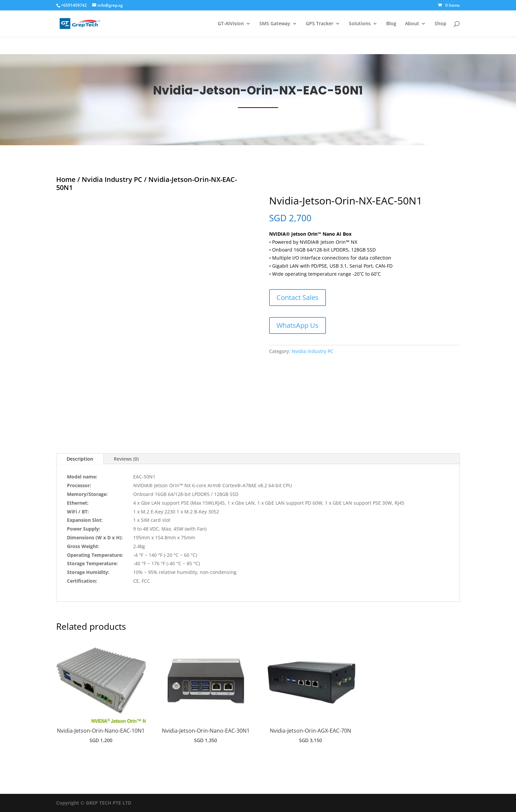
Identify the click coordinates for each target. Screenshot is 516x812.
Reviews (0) (126, 459)
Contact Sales (298, 297)
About (412, 24)
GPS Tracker (320, 24)
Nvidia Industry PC (112, 179)
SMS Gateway (275, 24)
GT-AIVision (231, 24)
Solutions (360, 24)
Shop (440, 24)
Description (80, 459)
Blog (391, 24)
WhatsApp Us (298, 325)
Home (66, 179)
